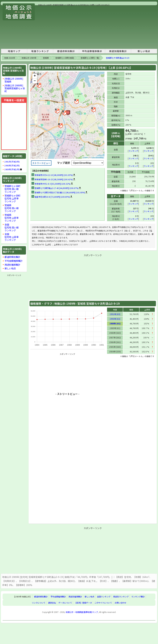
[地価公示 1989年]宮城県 (14, 80)
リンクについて (39, 603)
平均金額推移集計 (92, 51)
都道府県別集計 (66, 51)
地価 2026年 (10, 58)
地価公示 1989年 (29, 58)
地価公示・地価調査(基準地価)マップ (82, 612)
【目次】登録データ (83, 603)
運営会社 (52, 603)
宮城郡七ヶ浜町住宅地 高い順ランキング (12, 189)
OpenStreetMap (97, 157)
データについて (65, 603)
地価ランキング (40, 51)
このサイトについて (103, 603)
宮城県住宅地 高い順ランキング (12, 208)
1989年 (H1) (115, 323)
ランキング (133, 151)
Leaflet (85, 157)
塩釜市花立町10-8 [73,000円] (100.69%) (51, 197)
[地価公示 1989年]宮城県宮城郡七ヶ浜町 (15, 88)
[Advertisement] (59, 26)
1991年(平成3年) (12, 162)
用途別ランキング (121, 596)
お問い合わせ (120, 603)
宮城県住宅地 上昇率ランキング (12, 218)
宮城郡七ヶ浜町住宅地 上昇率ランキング (12, 198)
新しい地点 (144, 51)
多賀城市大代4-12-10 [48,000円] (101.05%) (52, 175)
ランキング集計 (138, 596)
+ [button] (35, 76)
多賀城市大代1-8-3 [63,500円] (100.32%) (51, 184)
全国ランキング (104, 596)
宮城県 (46, 58)
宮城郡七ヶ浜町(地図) (65, 58)
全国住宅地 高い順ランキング (12, 227)
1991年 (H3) (115, 314)
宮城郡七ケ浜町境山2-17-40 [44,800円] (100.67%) (55, 188)
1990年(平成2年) (12, 166)
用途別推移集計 (118, 51)
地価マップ (14, 51)
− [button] (35, 81)
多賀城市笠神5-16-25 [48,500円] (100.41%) (52, 179)
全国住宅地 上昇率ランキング (12, 237)
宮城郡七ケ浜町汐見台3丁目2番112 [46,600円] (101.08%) (58, 192)
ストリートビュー (41, 163)
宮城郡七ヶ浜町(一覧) (90, 58)
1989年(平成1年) (12, 169)
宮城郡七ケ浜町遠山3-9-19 (118, 58)
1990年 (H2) (115, 319)
